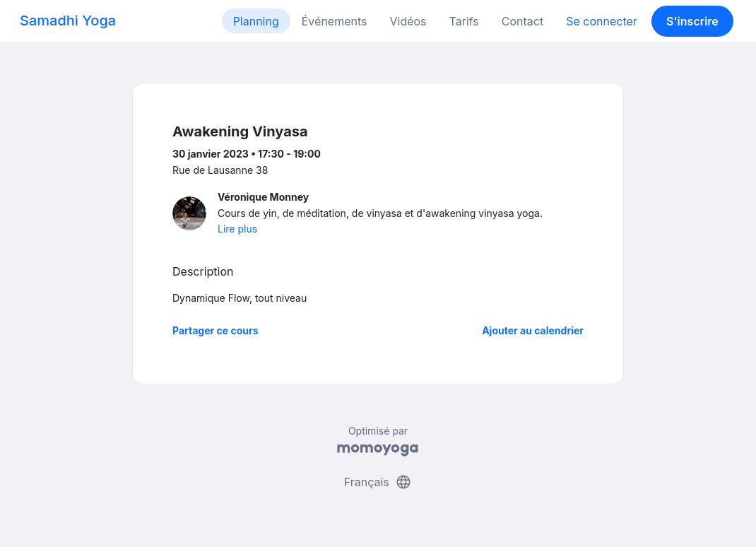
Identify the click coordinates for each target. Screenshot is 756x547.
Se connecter (602, 21)
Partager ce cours (215, 330)
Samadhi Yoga (68, 20)
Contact (522, 21)
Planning (256, 21)
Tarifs (464, 21)
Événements (335, 21)
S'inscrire (692, 21)
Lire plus (237, 229)
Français (378, 482)
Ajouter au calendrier (533, 330)
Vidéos (408, 21)
